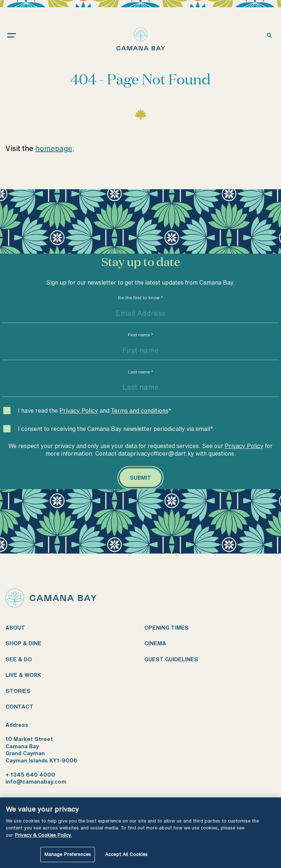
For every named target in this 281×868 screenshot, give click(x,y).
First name (141, 335)
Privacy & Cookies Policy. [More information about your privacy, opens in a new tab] (43, 835)
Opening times (166, 628)
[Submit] (140, 478)
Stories (18, 691)
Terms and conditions (140, 411)
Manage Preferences (68, 854)
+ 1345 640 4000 (30, 775)
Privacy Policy (79, 411)
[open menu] (19, 35)
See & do (19, 659)
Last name (141, 372)
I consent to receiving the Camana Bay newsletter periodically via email (116, 429)
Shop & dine (23, 643)
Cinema (155, 643)
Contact (19, 707)
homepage (54, 148)
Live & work (23, 675)
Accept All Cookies (126, 854)
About (15, 628)
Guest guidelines (171, 659)
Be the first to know (141, 298)
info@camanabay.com (36, 782)
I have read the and (95, 411)
